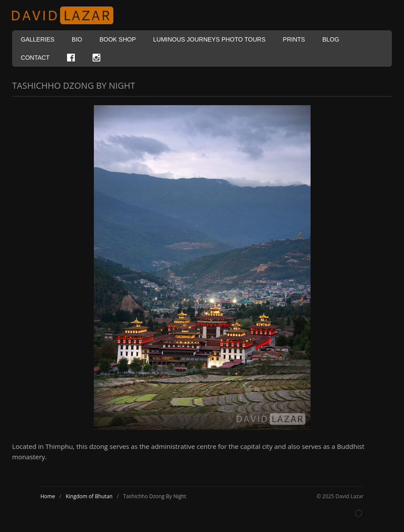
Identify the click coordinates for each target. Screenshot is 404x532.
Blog (331, 39)
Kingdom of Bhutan (89, 496)
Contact (35, 58)
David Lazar (66, 15)
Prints (294, 39)
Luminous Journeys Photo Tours (209, 39)
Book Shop (118, 39)
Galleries (38, 39)
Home (48, 496)
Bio (77, 39)
